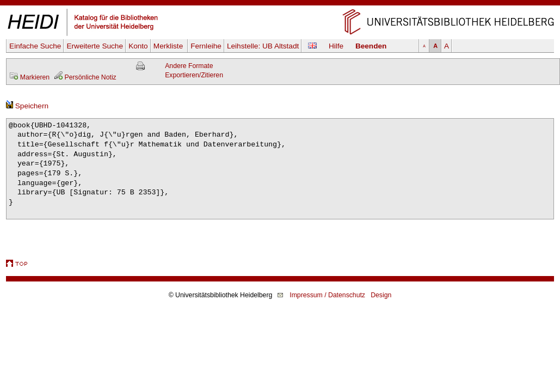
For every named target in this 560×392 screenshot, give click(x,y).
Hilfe (336, 46)
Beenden (371, 46)
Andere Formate (189, 66)
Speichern (27, 106)
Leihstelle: (263, 46)
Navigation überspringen (280, 5)
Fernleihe (206, 46)
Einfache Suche (35, 46)
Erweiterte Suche (95, 46)
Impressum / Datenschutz (327, 295)
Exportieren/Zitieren (194, 75)
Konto (138, 46)
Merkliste (169, 46)
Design (381, 295)
